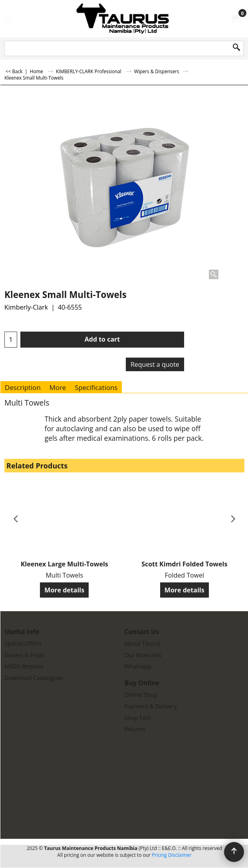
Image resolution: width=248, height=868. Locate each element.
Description (23, 387)
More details (64, 590)
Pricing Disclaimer (172, 855)
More (58, 387)
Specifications (96, 387)
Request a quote (155, 364)
